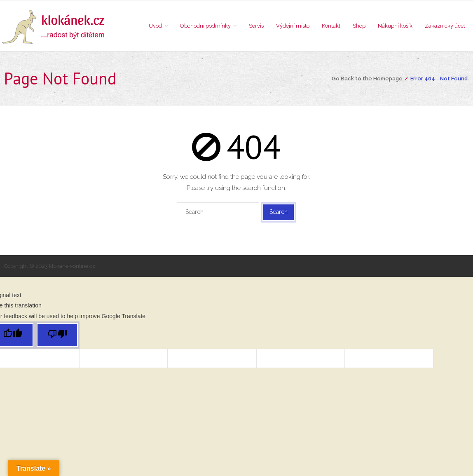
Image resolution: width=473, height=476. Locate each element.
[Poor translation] (57, 335)
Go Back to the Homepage (367, 79)
